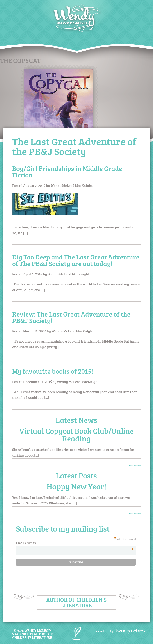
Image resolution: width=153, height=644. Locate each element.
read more (134, 465)
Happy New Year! (76, 486)
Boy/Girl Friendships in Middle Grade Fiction (67, 172)
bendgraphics (129, 631)
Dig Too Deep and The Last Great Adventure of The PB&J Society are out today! (76, 260)
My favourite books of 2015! (53, 371)
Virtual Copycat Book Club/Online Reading (76, 435)
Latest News (76, 420)
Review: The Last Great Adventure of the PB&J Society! (71, 317)
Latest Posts (76, 475)
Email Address (75, 543)
